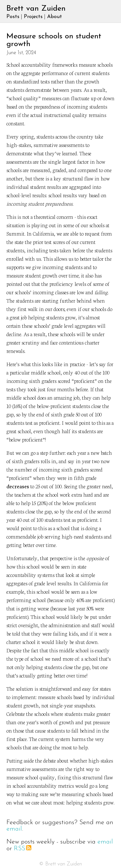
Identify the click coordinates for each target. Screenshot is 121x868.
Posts (13, 17)
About (55, 17)
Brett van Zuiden (36, 9)
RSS (23, 849)
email (14, 829)
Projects (33, 17)
